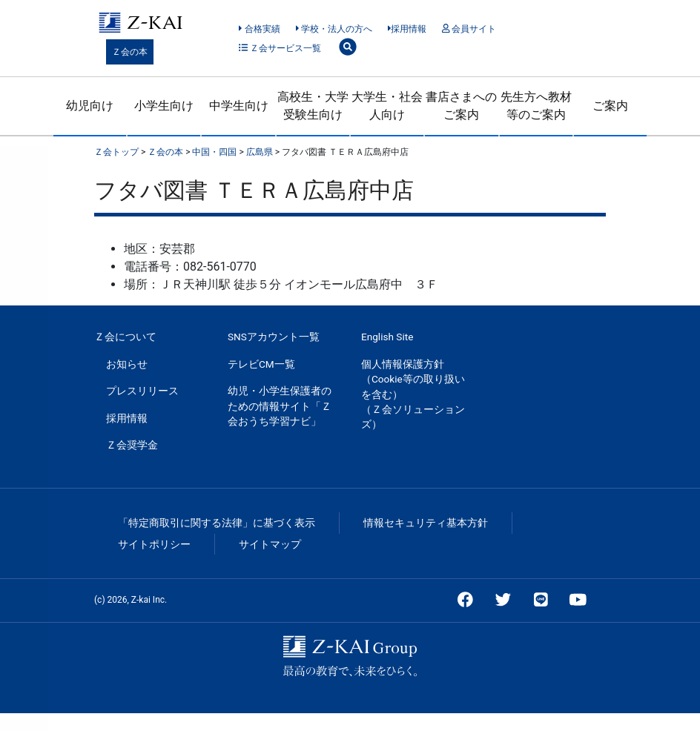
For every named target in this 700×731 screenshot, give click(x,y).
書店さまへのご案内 (461, 106)
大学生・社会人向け (387, 106)
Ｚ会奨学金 (132, 445)
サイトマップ (270, 544)
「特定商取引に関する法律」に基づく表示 (217, 523)
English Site (387, 337)
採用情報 (407, 29)
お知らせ (127, 364)
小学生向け (164, 106)
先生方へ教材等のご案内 (536, 106)
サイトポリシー (154, 544)
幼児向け (90, 106)
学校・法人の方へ (334, 29)
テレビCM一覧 (261, 364)
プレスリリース (142, 391)
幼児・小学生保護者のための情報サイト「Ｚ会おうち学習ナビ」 (280, 406)
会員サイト (469, 29)
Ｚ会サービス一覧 (280, 48)
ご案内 (610, 106)
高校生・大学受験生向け (313, 106)
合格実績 (259, 29)
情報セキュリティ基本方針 (426, 523)
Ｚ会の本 (130, 52)
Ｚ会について (125, 337)
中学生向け (239, 106)
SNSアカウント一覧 (274, 337)
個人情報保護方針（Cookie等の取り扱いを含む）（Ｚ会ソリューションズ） (413, 394)
